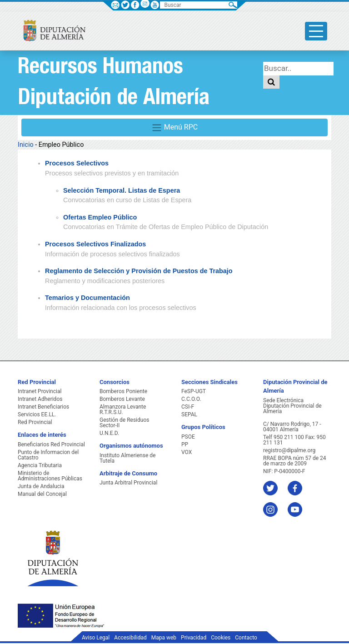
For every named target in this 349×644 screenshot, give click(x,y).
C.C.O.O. (191, 399)
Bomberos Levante (122, 399)
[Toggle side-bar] (316, 31)
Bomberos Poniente (123, 391)
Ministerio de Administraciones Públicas (50, 476)
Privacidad (194, 638)
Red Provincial (35, 422)
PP (185, 444)
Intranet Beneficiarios (43, 407)
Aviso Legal (96, 638)
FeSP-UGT (194, 391)
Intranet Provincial (40, 391)
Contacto (246, 638)
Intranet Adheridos (40, 399)
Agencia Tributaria (40, 465)
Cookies (221, 638)
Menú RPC (174, 128)
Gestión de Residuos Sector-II (124, 423)
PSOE (188, 437)
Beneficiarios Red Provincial (51, 444)
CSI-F (188, 407)
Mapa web (164, 638)
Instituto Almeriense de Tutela (127, 458)
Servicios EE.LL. (37, 414)
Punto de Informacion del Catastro (48, 455)
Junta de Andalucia (41, 486)
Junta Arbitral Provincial (128, 483)
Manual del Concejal (42, 494)
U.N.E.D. (109, 433)
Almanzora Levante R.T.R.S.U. (123, 409)
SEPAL (189, 414)
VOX (187, 452)
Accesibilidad (130, 638)
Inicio (26, 145)
